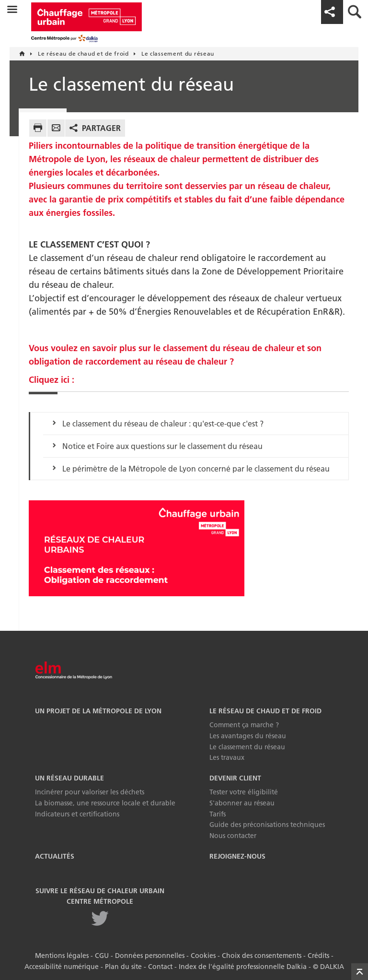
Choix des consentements (262, 956)
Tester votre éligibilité (244, 792)
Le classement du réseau (247, 747)
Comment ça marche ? (244, 725)
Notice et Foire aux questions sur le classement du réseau (162, 446)
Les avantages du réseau (248, 736)
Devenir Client (235, 778)
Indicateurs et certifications (77, 814)
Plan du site (123, 967)
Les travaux (227, 757)
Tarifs (218, 814)
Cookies (203, 956)
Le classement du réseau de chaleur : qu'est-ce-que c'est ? (163, 424)
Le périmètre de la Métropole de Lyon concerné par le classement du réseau (196, 469)
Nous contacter (233, 836)
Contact (160, 967)
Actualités (55, 856)
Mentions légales (62, 956)
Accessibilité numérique (62, 967)
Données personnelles (150, 956)
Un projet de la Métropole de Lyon (98, 711)
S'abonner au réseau (242, 803)
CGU (102, 956)
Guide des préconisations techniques (267, 825)
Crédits (318, 956)
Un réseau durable (69, 778)
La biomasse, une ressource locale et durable (105, 803)
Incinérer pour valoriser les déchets (90, 792)
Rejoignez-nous (237, 856)
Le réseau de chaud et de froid (265, 711)
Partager (101, 128)
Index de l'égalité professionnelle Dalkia (243, 967)
